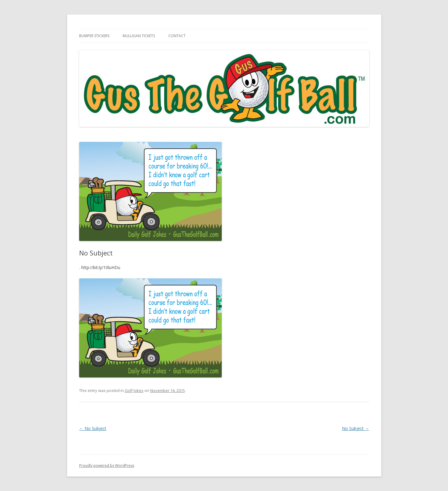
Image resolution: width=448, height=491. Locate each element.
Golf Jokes (134, 390)
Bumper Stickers (94, 36)
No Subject (93, 428)
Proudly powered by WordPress (107, 465)
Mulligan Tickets (139, 36)
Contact (177, 36)
